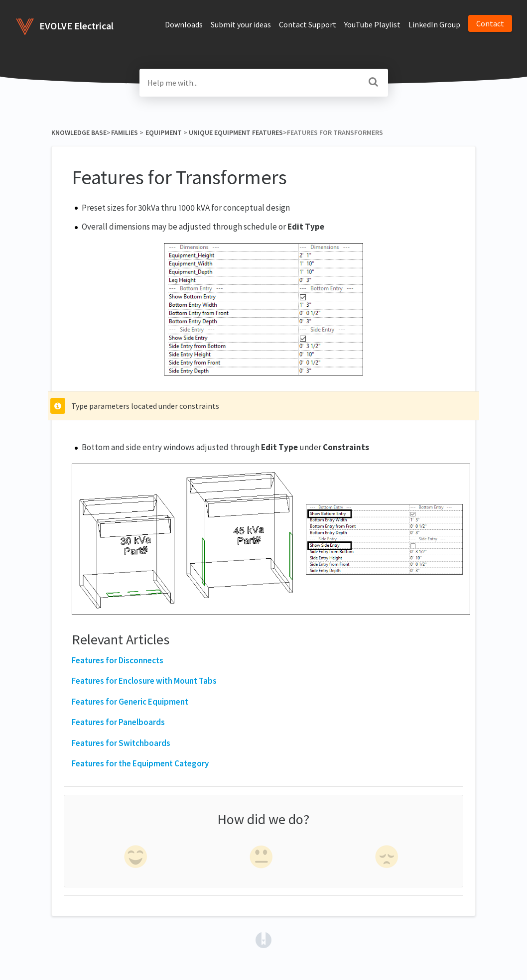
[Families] (124, 132)
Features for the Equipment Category (140, 763)
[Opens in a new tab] (263, 939)
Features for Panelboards (118, 722)
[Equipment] (163, 132)
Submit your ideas (241, 24)
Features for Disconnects (118, 660)
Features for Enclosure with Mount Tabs (144, 681)
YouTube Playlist (372, 24)
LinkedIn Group (434, 24)
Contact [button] (490, 23)
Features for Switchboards (121, 743)
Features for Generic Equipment (130, 702)
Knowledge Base (79, 132)
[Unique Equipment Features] (236, 132)
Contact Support (308, 24)
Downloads (184, 24)
